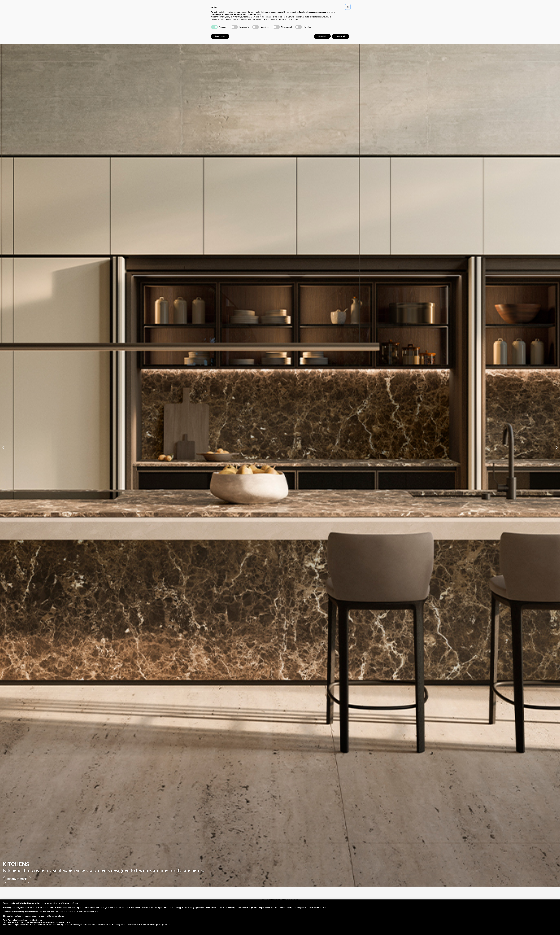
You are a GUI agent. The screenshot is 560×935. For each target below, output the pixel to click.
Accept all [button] (341, 36)
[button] (3, 448)
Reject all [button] (322, 36)
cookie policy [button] (256, 14)
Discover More (17, 879)
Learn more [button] (220, 36)
